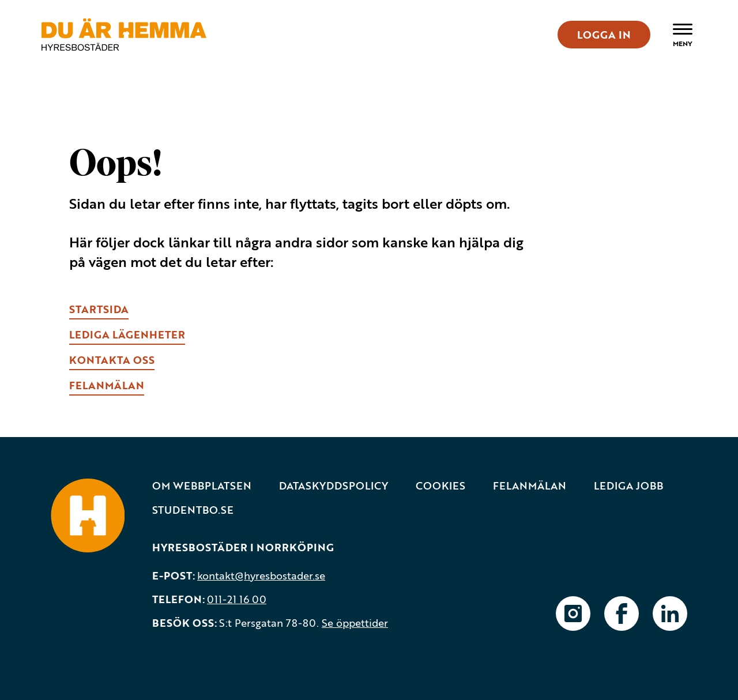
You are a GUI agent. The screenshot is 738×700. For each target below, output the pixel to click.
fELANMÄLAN (107, 385)
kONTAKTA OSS (112, 360)
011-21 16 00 (237, 599)
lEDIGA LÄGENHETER (127, 334)
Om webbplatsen (202, 486)
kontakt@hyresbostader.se (261, 575)
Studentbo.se (193, 510)
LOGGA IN (604, 35)
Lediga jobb (628, 486)
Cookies (440, 486)
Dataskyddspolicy (334, 486)
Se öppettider (355, 623)
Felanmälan (530, 486)
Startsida (99, 309)
